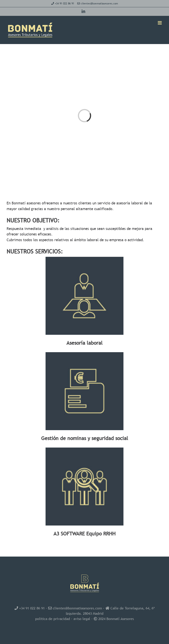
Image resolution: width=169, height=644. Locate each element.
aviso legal (82, 619)
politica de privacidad (53, 619)
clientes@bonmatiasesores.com (99, 4)
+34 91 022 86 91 (64, 4)
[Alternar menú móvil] (160, 23)
